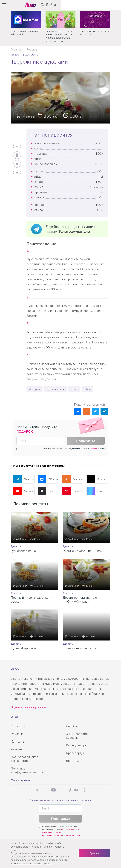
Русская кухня (57, 389)
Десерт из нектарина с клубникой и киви (80, 600)
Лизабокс (73, 726)
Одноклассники (73, 480)
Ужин (77, 389)
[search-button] (103, 5)
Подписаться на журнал (27, 707)
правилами (94, 449)
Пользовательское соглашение (25, 759)
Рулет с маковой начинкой (83, 551)
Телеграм (24, 480)
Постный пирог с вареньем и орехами (32, 600)
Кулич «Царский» (24, 648)
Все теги (72, 761)
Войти (111, 4)
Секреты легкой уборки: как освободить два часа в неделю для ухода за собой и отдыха (25, 36)
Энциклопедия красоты (77, 736)
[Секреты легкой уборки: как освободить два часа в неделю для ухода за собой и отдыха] (26, 20)
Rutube (96, 480)
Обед (91, 389)
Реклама (17, 734)
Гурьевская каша (23, 551)
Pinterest (73, 491)
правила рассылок (72, 836)
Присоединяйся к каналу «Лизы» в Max (60, 33)
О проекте (18, 726)
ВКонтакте (48, 480)
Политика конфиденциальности (27, 771)
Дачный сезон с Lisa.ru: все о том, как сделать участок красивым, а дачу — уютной (94, 36)
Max (94, 491)
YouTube (23, 491)
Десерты (35, 389)
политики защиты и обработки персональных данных (39, 861)
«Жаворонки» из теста (80, 648)
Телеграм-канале (74, 231)
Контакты (18, 742)
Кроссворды (75, 753)
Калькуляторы (77, 746)
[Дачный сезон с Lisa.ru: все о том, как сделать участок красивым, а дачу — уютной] (95, 20)
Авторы (16, 749)
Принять (94, 853)
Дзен (46, 491)
